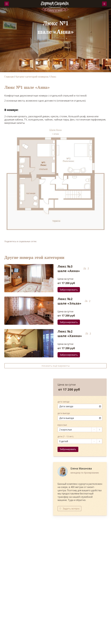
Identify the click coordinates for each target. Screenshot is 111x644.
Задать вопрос (71, 509)
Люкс (53, 77)
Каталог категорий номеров (32, 77)
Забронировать (104, 4)
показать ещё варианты (55, 366)
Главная (9, 77)
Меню (7, 4)
